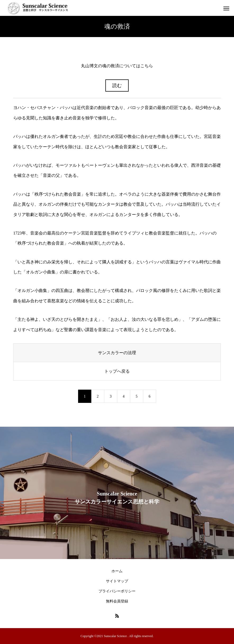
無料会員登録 (117, 601)
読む (117, 85)
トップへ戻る (117, 371)
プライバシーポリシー (117, 591)
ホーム (117, 571)
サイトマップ (117, 581)
